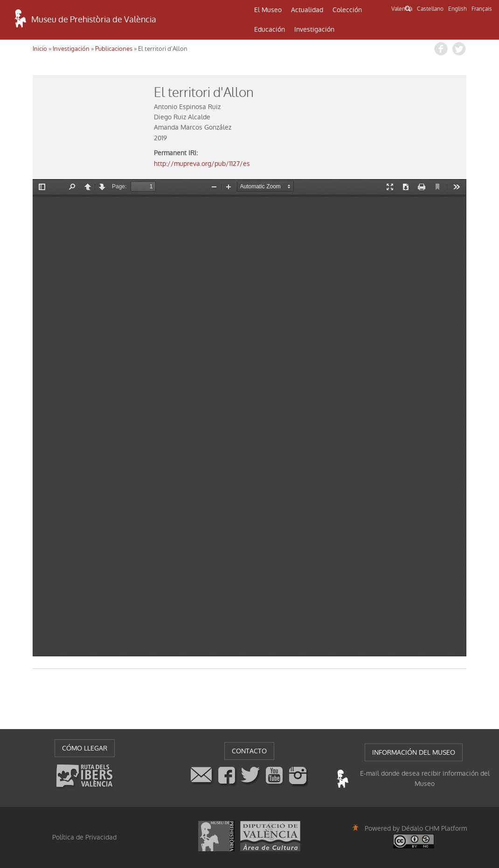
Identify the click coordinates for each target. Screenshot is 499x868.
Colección (347, 10)
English (457, 9)
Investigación (314, 29)
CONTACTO (249, 751)
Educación (270, 29)
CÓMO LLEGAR (85, 748)
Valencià (402, 9)
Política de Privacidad (84, 837)
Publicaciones (114, 49)
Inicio (40, 49)
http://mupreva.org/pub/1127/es (202, 164)
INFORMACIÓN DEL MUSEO (414, 752)
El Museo (268, 10)
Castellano (430, 9)
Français (482, 9)
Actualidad (307, 10)
